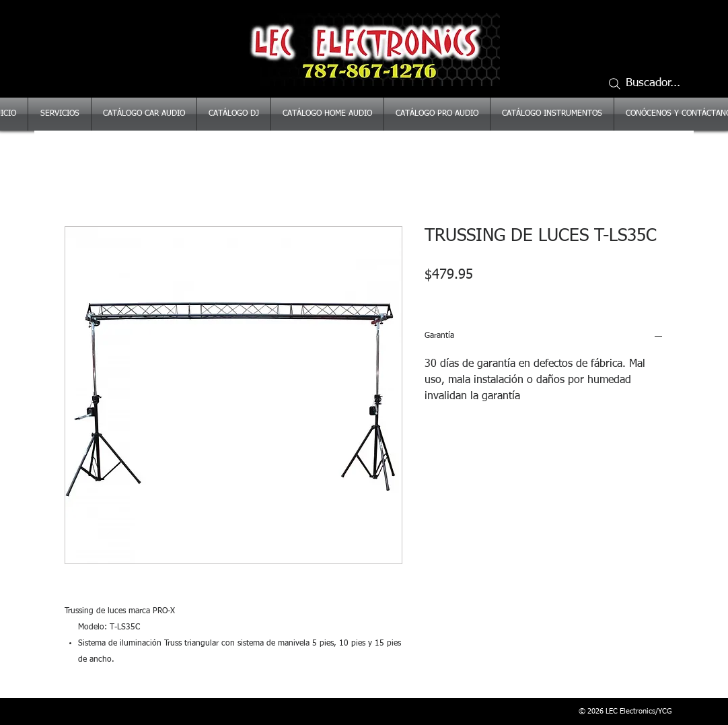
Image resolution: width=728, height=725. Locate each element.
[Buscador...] (650, 83)
